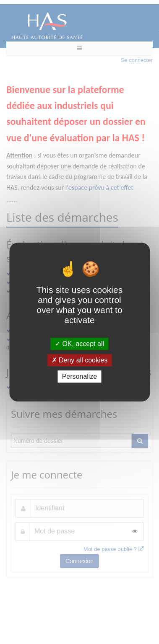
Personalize (80, 376)
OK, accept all (79, 344)
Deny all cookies (80, 360)
